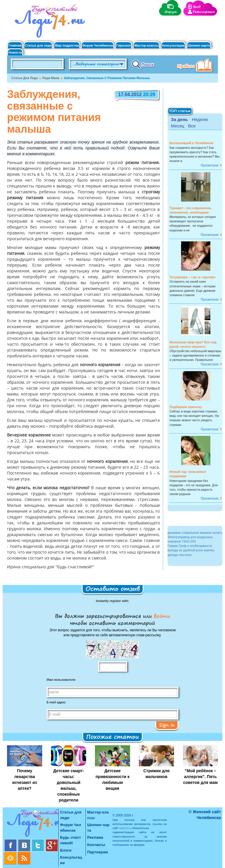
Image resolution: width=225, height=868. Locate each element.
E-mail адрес (56, 702)
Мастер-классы (146, 46)
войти (161, 616)
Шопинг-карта (199, 46)
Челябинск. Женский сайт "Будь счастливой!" (48, 23)
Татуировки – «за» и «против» (193, 277)
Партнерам (98, 852)
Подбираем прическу (186, 407)
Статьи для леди (38, 46)
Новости (15, 53)
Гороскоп (124, 46)
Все (192, 126)
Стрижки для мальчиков (156, 774)
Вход (197, 7)
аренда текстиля (180, 555)
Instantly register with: (112, 601)
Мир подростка (67, 46)
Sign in (167, 725)
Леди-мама (51, 78)
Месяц (178, 126)
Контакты (96, 845)
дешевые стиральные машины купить (195, 533)
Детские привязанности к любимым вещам (112, 780)
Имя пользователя (61, 680)
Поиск (143, 64)
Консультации (173, 46)
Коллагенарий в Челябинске (192, 143)
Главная (15, 46)
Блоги (66, 850)
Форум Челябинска (98, 46)
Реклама (95, 837)
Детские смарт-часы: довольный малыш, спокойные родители (68, 785)
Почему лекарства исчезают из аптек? (25, 780)
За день (180, 119)
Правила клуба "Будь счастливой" (196, 66)
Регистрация (204, 12)
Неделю (200, 119)
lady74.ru (125, 828)
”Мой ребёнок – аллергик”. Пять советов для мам (200, 777)
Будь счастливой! (70, 840)
